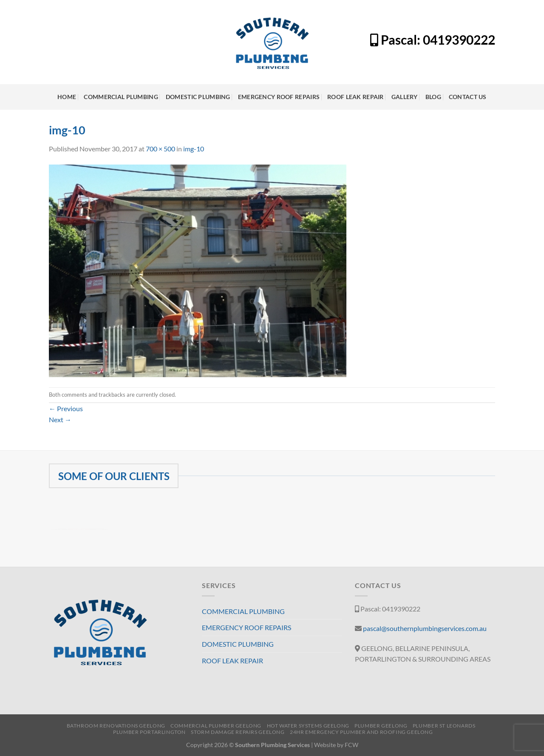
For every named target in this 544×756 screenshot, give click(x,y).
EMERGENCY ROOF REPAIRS (279, 97)
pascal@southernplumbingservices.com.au (425, 628)
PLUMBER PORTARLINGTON (149, 732)
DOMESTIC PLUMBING (198, 97)
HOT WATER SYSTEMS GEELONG (308, 726)
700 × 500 (160, 149)
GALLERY (405, 97)
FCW (351, 745)
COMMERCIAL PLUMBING (121, 97)
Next (60, 419)
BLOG (433, 97)
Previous (66, 408)
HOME (67, 97)
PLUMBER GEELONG (381, 726)
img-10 (194, 149)
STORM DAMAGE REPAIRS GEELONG (238, 732)
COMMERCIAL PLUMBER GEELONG (216, 726)
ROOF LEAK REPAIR (356, 97)
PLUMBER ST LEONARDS (444, 726)
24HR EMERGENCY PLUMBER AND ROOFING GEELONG (361, 732)
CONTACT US (468, 97)
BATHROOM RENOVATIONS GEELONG (116, 726)
